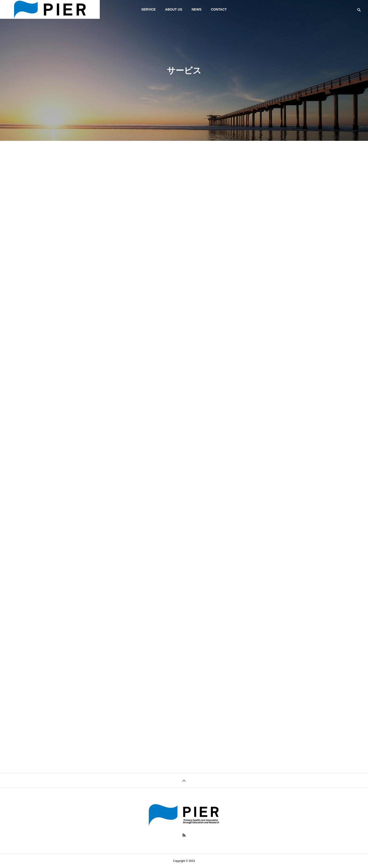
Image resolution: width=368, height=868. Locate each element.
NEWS (196, 9)
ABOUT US (174, 9)
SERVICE (148, 9)
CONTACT (219, 9)
